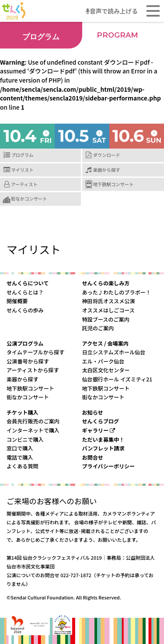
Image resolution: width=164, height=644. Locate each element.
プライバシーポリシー (109, 466)
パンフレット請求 (103, 448)
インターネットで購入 (33, 430)
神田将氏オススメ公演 (109, 301)
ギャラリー (99, 430)
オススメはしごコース (108, 310)
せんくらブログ (101, 421)
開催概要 (17, 301)
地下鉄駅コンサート (113, 184)
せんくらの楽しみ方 (106, 283)
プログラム (22, 155)
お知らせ (93, 412)
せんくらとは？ (25, 292)
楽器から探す (107, 170)
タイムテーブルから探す (35, 352)
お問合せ (93, 457)
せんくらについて (28, 283)
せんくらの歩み (25, 310)
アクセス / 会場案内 (105, 343)
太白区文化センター (106, 370)
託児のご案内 (98, 328)
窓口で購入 (20, 448)
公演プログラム (25, 343)
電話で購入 (20, 457)
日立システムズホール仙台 (114, 352)
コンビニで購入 (25, 439)
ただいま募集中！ (103, 439)
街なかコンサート (29, 199)
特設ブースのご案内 (106, 319)
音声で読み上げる (112, 11)
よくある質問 (23, 466)
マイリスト (22, 170)
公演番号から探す (28, 361)
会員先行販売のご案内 (33, 421)
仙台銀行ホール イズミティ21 (117, 379)
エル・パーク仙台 (103, 361)
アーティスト (24, 184)
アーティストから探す (33, 370)
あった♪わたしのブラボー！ (117, 292)
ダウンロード (107, 155)
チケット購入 (23, 412)
